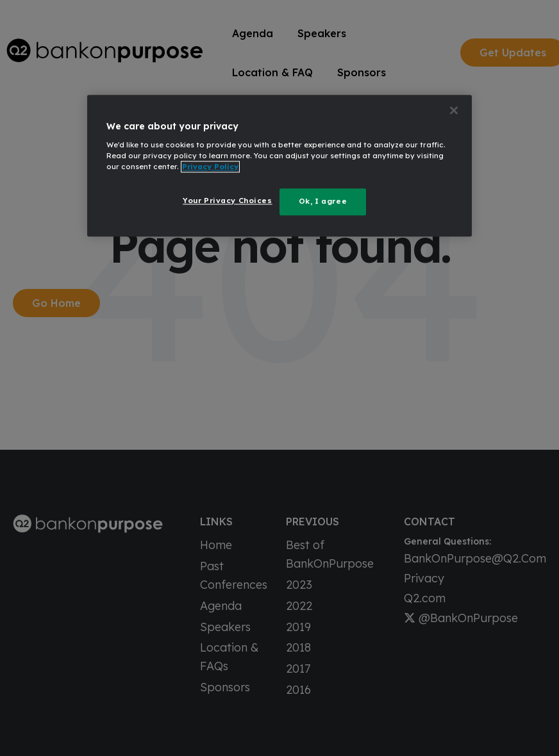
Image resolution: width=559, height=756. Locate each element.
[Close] (454, 110)
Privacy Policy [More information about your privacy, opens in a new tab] (210, 167)
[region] (279, 166)
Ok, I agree (323, 201)
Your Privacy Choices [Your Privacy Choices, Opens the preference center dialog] (227, 201)
